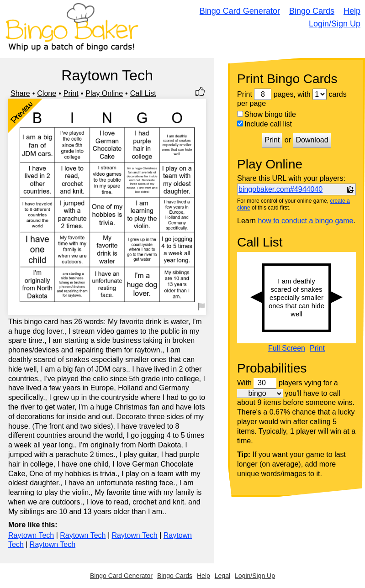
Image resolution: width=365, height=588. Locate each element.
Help (352, 11)
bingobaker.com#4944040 (280, 189)
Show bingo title (267, 114)
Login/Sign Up (335, 24)
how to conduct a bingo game (305, 221)
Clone (47, 93)
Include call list (264, 124)
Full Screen (287, 348)
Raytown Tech (31, 535)
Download (312, 140)
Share (20, 93)
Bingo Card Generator (240, 11)
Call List (143, 93)
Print (71, 93)
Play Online (104, 93)
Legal (222, 576)
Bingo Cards (312, 11)
